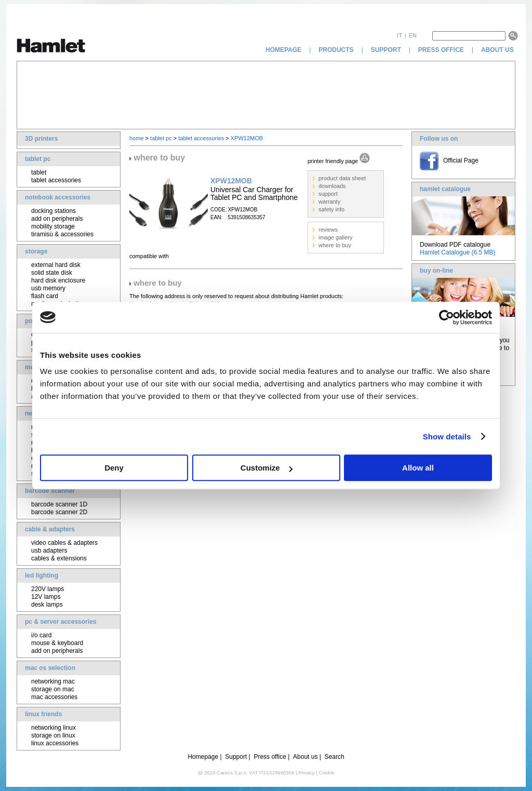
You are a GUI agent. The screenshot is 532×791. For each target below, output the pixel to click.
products (336, 50)
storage (36, 251)
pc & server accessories (61, 622)
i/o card (41, 635)
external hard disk (56, 265)
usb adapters (49, 551)
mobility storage (53, 226)
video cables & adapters (64, 543)
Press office (270, 757)
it (400, 35)
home (137, 138)
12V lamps (46, 597)
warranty (329, 202)
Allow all (418, 468)
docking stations (54, 211)
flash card (45, 296)
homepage (283, 50)
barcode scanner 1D (59, 504)
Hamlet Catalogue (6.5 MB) (457, 252)
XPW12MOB (247, 138)
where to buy (335, 245)
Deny (114, 468)
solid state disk (52, 273)
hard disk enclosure (58, 280)
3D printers (41, 139)
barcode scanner (50, 491)
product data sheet (342, 178)
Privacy (306, 773)
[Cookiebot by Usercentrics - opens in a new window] (447, 317)
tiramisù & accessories (62, 234)
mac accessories (54, 697)
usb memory (48, 288)
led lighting (42, 575)
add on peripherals (57, 219)
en (413, 35)
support (386, 50)
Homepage (203, 757)
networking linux (54, 728)
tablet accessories (56, 180)
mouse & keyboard (57, 643)
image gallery (335, 237)
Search (335, 757)
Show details (447, 437)
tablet (39, 172)
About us (305, 757)
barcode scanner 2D (59, 512)
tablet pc (38, 159)
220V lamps (48, 589)
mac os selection (50, 668)
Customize (267, 468)
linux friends (43, 714)
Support (236, 757)
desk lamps (47, 605)
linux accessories (55, 743)
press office (441, 50)
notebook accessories (58, 197)
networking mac (53, 681)
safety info (331, 209)
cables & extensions (59, 558)
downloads (332, 186)
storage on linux (53, 735)
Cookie (326, 773)
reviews (328, 230)
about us (498, 50)
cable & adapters (50, 529)
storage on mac (53, 689)
